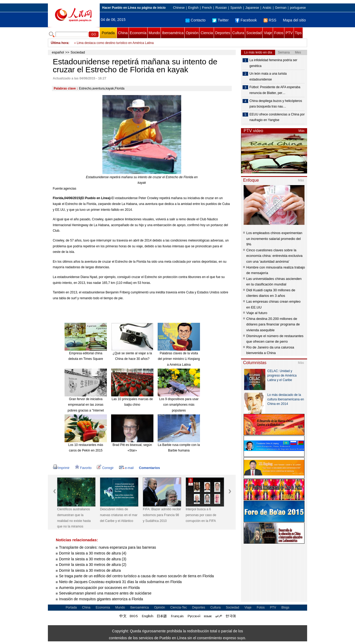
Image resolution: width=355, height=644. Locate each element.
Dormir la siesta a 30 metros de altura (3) (93, 559)
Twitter (220, 20)
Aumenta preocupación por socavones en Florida (99, 588)
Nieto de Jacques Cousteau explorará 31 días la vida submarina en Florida (120, 582)
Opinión (192, 33)
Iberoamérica (173, 33)
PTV (289, 33)
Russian (221, 8)
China (123, 33)
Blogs (285, 607)
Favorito (83, 468)
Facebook (246, 20)
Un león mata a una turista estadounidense (268, 77)
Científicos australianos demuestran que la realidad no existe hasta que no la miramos (74, 518)
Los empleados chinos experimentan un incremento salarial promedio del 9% (274, 239)
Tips (298, 33)
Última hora (60, 43)
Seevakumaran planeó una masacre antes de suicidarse (105, 593)
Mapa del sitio (294, 20)
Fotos (279, 33)
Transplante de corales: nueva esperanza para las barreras (108, 547)
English (193, 8)
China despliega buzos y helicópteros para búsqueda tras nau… (276, 104)
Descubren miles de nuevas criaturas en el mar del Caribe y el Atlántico (119, 515)
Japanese (252, 8)
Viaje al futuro (257, 313)
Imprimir (61, 468)
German (281, 8)
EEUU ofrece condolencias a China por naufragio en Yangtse (277, 117)
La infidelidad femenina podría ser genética (273, 63)
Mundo (154, 33)
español (58, 52)
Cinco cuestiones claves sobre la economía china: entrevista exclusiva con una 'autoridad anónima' (274, 256)
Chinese (179, 8)
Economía (138, 33)
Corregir (105, 468)
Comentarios (149, 468)
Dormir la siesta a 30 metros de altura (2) (93, 565)
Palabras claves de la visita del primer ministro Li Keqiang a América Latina (179, 359)
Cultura (238, 33)
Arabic (267, 8)
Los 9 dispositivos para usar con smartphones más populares (179, 405)
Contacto (195, 20)
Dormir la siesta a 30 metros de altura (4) (93, 553)
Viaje (268, 33)
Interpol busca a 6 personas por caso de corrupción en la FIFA (201, 515)
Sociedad (254, 33)
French (207, 8)
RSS (270, 20)
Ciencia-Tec (179, 607)
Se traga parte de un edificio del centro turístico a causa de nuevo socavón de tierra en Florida (136, 576)
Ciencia (207, 33)
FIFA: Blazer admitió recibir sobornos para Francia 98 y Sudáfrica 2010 (162, 515)
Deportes (223, 33)
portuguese (298, 8)
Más (301, 131)
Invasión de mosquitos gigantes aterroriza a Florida (101, 599)
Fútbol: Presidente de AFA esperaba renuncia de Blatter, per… (275, 90)
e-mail (126, 468)
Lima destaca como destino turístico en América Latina (115, 43)
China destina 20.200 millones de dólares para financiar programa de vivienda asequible (273, 324)
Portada (108, 33)
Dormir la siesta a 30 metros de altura (90, 570)
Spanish (236, 8)
